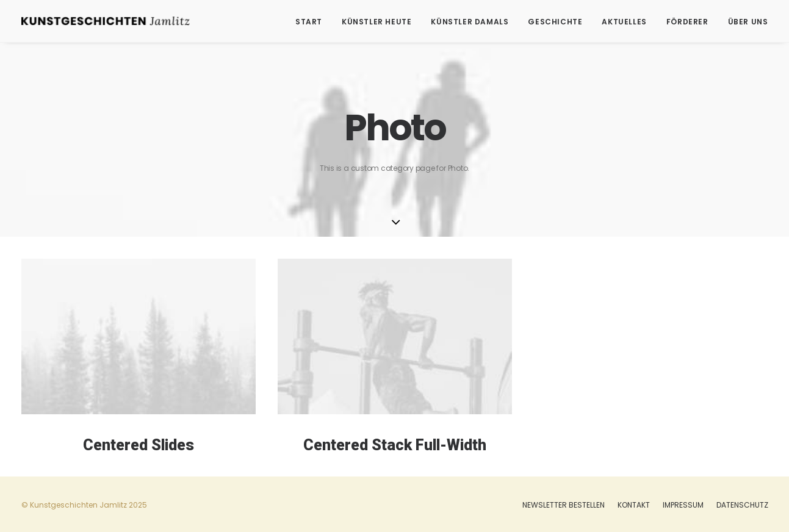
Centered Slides (139, 445)
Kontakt (634, 505)
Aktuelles (624, 22)
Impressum (683, 505)
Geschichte (555, 22)
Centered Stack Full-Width (395, 446)
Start (309, 22)
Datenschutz (742, 505)
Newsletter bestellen (564, 505)
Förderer (687, 22)
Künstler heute (376, 22)
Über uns (748, 22)
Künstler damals (470, 22)
